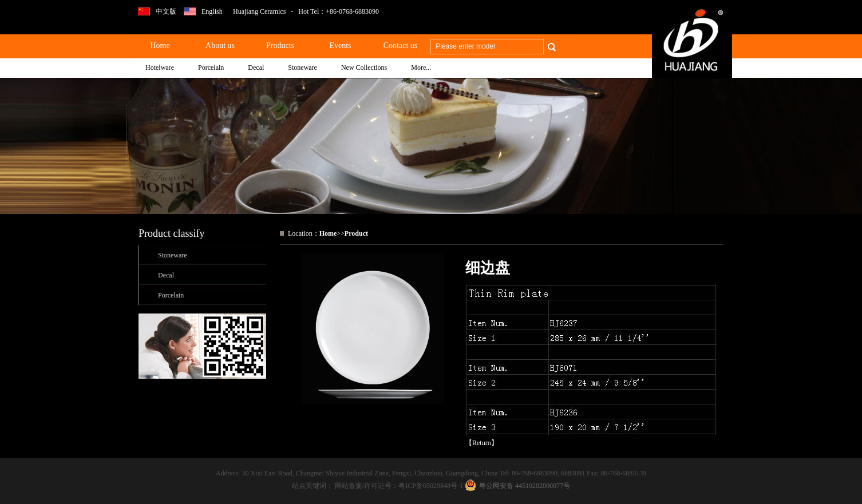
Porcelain (171, 295)
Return (482, 443)
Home (328, 233)
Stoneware (173, 255)
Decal (166, 275)
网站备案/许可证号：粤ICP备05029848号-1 (400, 486)
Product (356, 233)
